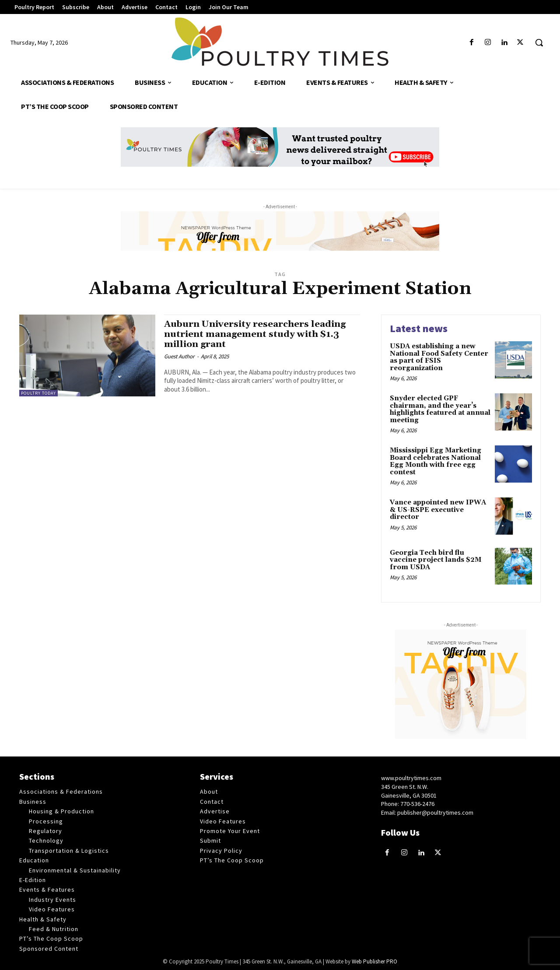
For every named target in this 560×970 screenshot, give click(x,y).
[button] (539, 42)
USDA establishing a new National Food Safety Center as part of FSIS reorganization (439, 357)
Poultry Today (38, 393)
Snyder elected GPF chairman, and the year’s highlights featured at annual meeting (440, 409)
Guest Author (179, 356)
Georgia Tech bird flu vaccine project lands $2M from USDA (436, 560)
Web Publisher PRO (374, 961)
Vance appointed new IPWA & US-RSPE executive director (438, 510)
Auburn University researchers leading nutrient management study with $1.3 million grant (257, 334)
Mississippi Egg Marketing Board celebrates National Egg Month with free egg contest (436, 461)
